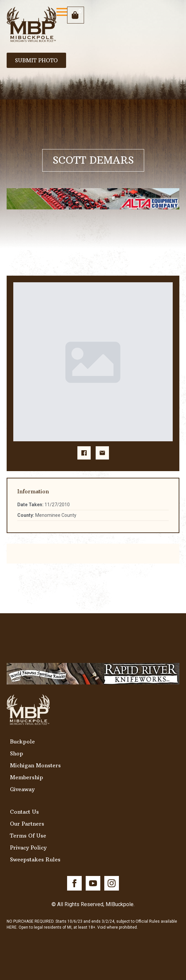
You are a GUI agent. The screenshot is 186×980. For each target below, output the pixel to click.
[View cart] (76, 15)
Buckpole (22, 741)
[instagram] (112, 883)
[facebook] (74, 883)
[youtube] (93, 883)
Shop (17, 753)
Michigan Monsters (35, 765)
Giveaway (22, 789)
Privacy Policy (28, 847)
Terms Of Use (28, 836)
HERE (12, 927)
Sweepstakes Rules (35, 859)
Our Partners (27, 824)
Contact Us (24, 812)
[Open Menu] (62, 12)
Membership (27, 777)
